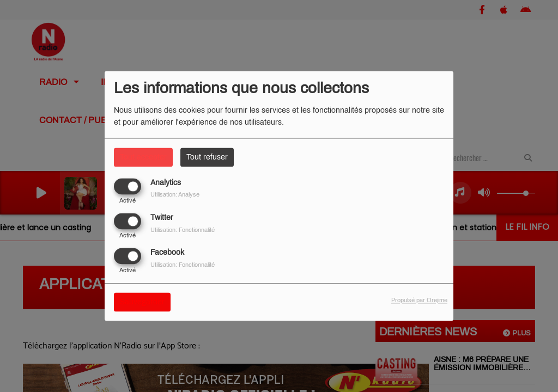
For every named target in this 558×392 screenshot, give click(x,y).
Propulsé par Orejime (419, 301)
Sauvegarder (142, 302)
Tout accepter (143, 157)
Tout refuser (207, 157)
